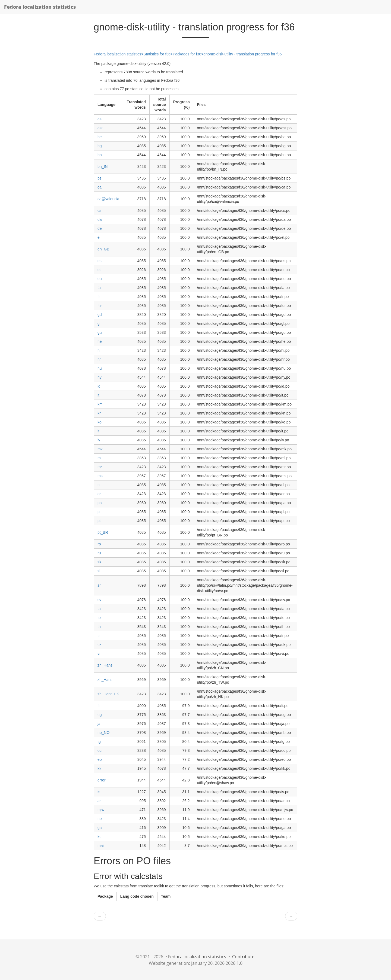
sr (99, 585)
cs (99, 211)
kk (99, 768)
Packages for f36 (187, 54)
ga (100, 828)
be (100, 137)
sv (99, 600)
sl (99, 571)
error (102, 780)
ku (100, 837)
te (99, 618)
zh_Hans (105, 665)
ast (100, 128)
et (99, 270)
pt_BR (103, 532)
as (100, 119)
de (100, 228)
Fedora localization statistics (40, 7)
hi (99, 350)
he (100, 341)
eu (100, 279)
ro (99, 544)
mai (101, 846)
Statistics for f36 (157, 54)
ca (100, 187)
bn (100, 155)
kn (100, 413)
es (100, 261)
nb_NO (103, 733)
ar (99, 801)
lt (98, 431)
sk (99, 562)
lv (99, 440)
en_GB (103, 249)
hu (100, 368)
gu (100, 332)
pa (100, 503)
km (100, 404)
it (98, 395)
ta (99, 609)
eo (100, 759)
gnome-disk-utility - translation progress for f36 (242, 54)
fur (100, 306)
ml (100, 458)
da (100, 219)
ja (99, 724)
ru (99, 553)
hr (99, 359)
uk (100, 645)
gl (99, 323)
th (99, 627)
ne (100, 819)
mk (100, 449)
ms (100, 476)
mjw (101, 810)
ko (100, 422)
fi (98, 706)
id (99, 386)
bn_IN (103, 167)
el (99, 237)
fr (99, 297)
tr (99, 636)
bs (100, 178)
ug (100, 715)
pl (99, 512)
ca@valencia (108, 199)
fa (99, 288)
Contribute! (244, 957)
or (99, 494)
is (99, 792)
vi (99, 654)
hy (100, 377)
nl (99, 485)
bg (100, 146)
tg (99, 742)
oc (100, 750)
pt (99, 521)
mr (100, 467)
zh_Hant (105, 680)
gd (100, 315)
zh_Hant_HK (108, 694)
